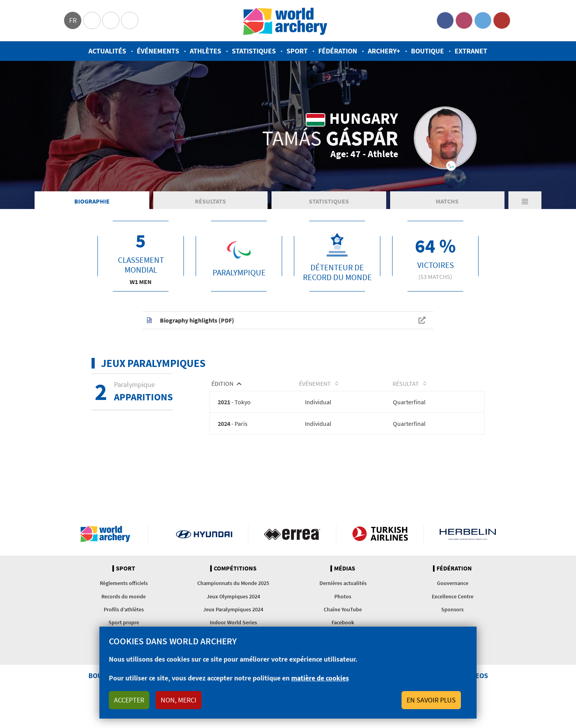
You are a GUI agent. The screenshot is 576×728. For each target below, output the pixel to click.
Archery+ (384, 51)
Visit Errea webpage (292, 535)
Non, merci (179, 700)
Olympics (92, 20)
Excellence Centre (453, 598)
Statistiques (254, 51)
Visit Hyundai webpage (204, 535)
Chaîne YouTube (343, 611)
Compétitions (235, 570)
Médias (345, 570)
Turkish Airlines (380, 535)
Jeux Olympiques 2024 (233, 598)
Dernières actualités (343, 585)
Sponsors (452, 611)
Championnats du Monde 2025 (233, 585)
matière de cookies (320, 678)
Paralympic (111, 20)
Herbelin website (468, 535)
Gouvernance (453, 585)
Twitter (483, 20)
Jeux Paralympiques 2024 (233, 611)
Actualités (107, 51)
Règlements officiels (124, 585)
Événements (158, 51)
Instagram (464, 20)
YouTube (502, 20)
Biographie (92, 202)
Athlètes (205, 51)
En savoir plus (431, 700)
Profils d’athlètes (124, 611)
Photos (343, 598)
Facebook (445, 20)
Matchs (447, 202)
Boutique (427, 51)
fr (73, 20)
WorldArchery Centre (130, 20)
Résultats (210, 202)
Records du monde (124, 598)
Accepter (129, 700)
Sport (297, 51)
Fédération (338, 51)
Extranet (471, 51)
